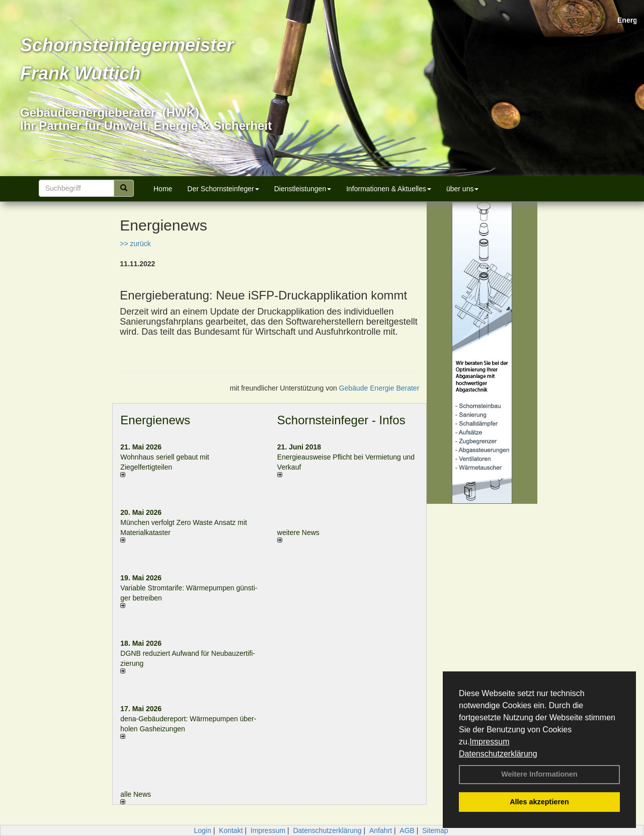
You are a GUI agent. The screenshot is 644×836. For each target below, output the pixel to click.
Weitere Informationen (539, 774)
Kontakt (231, 830)
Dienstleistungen (303, 189)
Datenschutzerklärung (498, 754)
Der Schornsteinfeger (223, 189)
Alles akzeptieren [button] (539, 802)
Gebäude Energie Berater (379, 388)
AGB (407, 830)
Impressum (489, 742)
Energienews (155, 420)
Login (202, 830)
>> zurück (135, 244)
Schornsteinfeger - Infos (341, 420)
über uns (462, 189)
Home (163, 189)
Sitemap (435, 830)
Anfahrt (381, 830)
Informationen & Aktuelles (389, 189)
